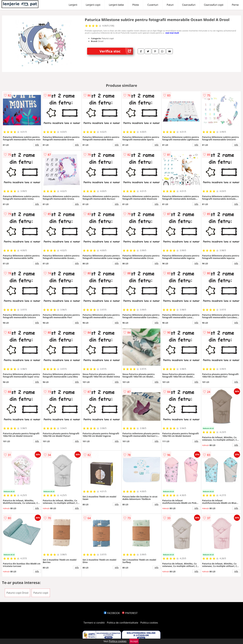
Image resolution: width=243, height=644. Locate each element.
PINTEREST (130, 613)
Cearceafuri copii (214, 5)
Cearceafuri (189, 5)
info (37, 145)
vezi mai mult (172, 33)
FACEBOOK (112, 613)
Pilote (136, 5)
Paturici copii (41, 593)
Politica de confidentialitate (123, 623)
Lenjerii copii (93, 5)
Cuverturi (153, 5)
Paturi (170, 5)
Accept (134, 641)
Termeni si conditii (94, 623)
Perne (235, 5)
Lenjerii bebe (116, 5)
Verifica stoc (116, 51)
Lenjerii (73, 5)
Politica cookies (149, 623)
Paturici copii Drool (17, 593)
